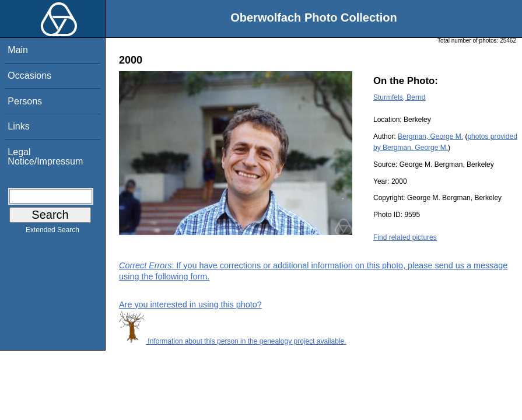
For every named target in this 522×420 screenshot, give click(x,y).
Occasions (29, 76)
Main (18, 50)
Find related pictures (405, 237)
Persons (25, 101)
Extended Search (52, 232)
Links (18, 126)
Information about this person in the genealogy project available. (233, 341)
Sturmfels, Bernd (399, 97)
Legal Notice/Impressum (45, 157)
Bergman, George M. (430, 136)
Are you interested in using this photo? (190, 304)
